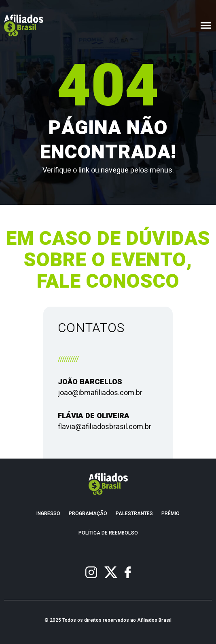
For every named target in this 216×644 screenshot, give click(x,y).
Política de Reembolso (108, 533)
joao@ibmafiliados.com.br (100, 393)
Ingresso (48, 514)
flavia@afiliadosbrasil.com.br (105, 427)
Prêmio (170, 514)
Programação (88, 514)
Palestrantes (134, 514)
